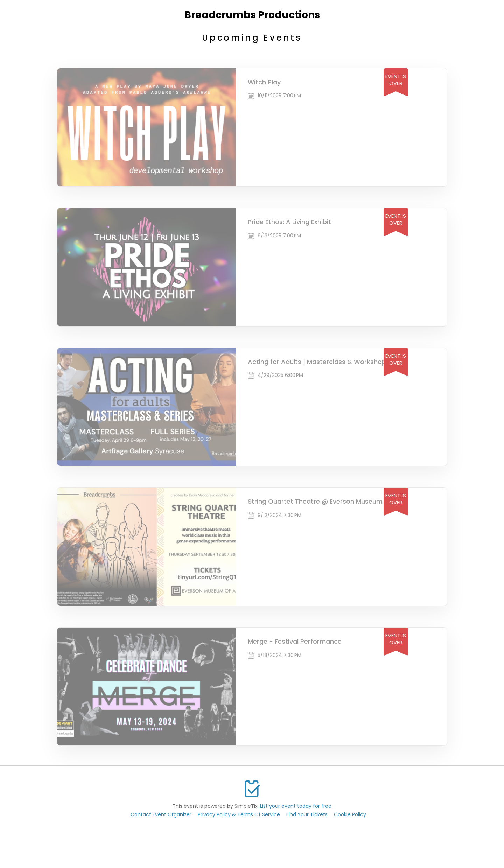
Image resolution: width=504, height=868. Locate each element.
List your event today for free (296, 806)
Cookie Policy (350, 814)
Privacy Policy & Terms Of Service (239, 814)
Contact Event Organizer (161, 814)
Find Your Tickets (307, 814)
